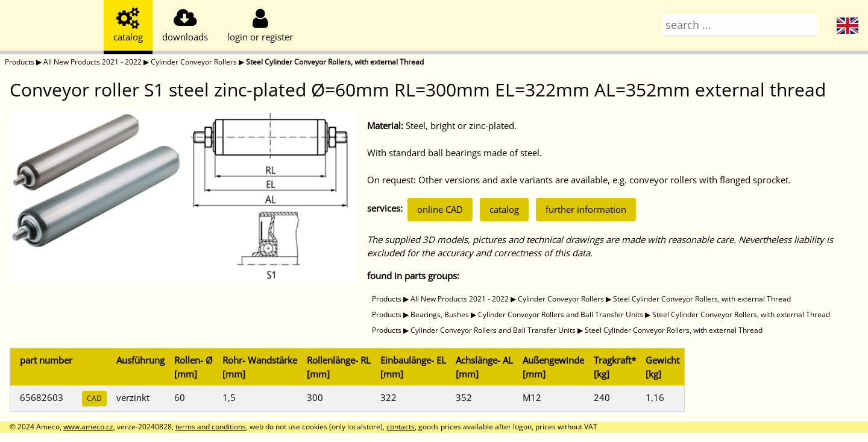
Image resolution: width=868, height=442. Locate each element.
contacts (401, 427)
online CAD (440, 209)
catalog (504, 209)
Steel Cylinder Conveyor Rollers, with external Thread (335, 62)
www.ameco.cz (88, 427)
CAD (94, 398)
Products (20, 62)
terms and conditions (211, 427)
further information (586, 209)
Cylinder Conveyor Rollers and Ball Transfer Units (561, 314)
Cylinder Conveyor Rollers (194, 62)
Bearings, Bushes (440, 314)
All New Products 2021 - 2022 (93, 62)
